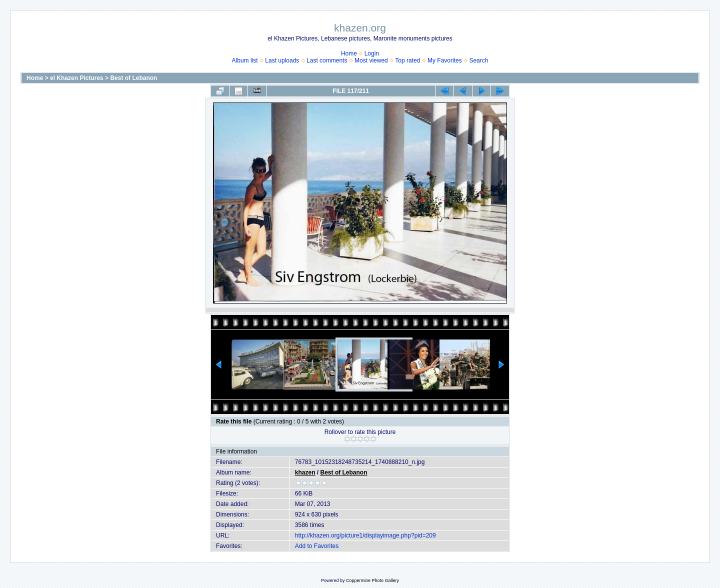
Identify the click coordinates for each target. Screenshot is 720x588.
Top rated (407, 60)
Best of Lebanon (133, 78)
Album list (245, 60)
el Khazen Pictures (77, 78)
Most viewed (371, 60)
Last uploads (282, 60)
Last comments (327, 60)
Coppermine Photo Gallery (372, 580)
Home (349, 53)
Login (372, 53)
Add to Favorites (317, 546)
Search (478, 60)
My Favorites (445, 60)
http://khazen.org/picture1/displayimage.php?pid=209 (365, 535)
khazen (305, 472)
